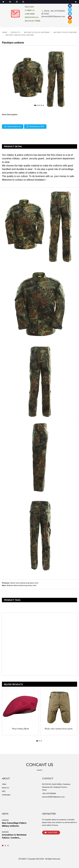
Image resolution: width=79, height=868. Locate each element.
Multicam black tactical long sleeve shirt (21, 585)
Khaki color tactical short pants (59, 728)
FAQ (4, 791)
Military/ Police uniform (65, 32)
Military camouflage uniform (20, 35)
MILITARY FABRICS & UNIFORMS (30, 10)
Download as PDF (37, 127)
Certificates (6, 795)
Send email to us (14, 127)
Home (4, 32)
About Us (5, 788)
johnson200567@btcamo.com (53, 797)
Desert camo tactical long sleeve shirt (24, 583)
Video (4, 784)
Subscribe (53, 832)
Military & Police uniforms (37, 32)
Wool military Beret (20, 728)
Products (15, 32)
